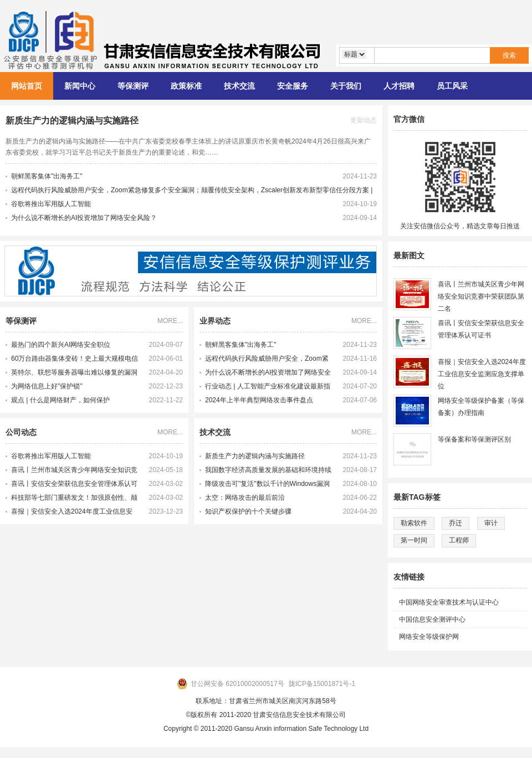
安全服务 (293, 86)
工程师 (459, 540)
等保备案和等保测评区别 (474, 439)
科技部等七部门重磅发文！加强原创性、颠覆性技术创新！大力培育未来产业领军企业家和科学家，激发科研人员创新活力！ (74, 499)
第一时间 (414, 540)
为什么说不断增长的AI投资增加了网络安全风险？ (84, 218)
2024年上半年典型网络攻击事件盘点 (259, 400)
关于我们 (346, 86)
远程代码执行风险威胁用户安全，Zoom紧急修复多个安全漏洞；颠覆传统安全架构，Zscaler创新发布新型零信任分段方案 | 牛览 (268, 360)
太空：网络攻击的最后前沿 (245, 498)
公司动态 (21, 432)
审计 (491, 523)
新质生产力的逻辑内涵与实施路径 (72, 121)
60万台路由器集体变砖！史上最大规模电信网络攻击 (75, 360)
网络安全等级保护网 (429, 637)
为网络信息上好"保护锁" (47, 386)
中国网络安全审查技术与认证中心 (449, 602)
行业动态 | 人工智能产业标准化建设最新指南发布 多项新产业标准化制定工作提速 (268, 388)
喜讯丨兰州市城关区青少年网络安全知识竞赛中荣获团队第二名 (74, 472)
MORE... (170, 321)
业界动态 (215, 321)
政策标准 (186, 86)
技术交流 (239, 86)
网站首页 (27, 86)
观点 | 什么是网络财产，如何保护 (60, 400)
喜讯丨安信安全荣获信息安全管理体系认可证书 (74, 485)
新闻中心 (80, 86)
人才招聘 (399, 86)
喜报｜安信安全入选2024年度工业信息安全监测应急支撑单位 (72, 513)
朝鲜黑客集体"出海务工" (47, 176)
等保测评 (133, 86)
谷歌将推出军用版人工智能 (51, 204)
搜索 (509, 55)
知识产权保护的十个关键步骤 (248, 511)
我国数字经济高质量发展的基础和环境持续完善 (268, 472)
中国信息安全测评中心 (432, 619)
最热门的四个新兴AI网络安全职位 (61, 345)
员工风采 (452, 86)
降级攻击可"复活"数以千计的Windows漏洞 (267, 484)
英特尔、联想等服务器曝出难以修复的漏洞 (74, 372)
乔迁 (456, 523)
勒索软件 (414, 523)
